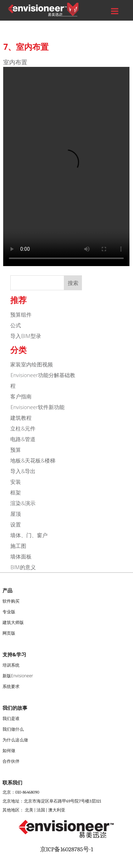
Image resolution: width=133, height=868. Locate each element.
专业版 (9, 612)
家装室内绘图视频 (32, 364)
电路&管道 (23, 439)
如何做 (9, 750)
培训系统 (11, 665)
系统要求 (11, 686)
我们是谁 (11, 718)
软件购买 (11, 601)
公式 (16, 325)
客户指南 (21, 396)
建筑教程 (21, 418)
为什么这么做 (15, 740)
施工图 (18, 546)
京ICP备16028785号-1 (67, 849)
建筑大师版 (13, 622)
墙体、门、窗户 (29, 535)
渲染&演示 (23, 503)
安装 (16, 482)
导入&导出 (23, 471)
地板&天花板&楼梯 (33, 460)
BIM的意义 (23, 567)
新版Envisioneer (18, 676)
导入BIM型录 (26, 336)
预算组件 (21, 314)
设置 (16, 524)
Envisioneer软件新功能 (37, 407)
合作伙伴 (11, 761)
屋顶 (16, 514)
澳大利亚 (57, 810)
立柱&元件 (23, 428)
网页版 (9, 633)
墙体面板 (21, 556)
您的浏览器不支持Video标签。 (66, 166)
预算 (16, 450)
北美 (29, 810)
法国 (41, 810)
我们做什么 (13, 729)
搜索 (73, 283)
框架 (16, 492)
